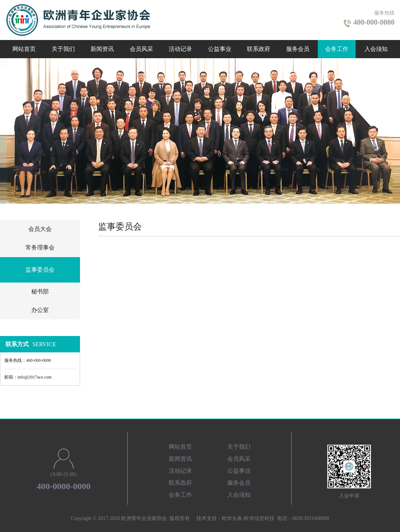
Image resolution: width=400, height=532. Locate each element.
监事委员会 (40, 270)
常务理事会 (40, 247)
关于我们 (63, 49)
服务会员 (298, 49)
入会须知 (376, 49)
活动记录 (180, 49)
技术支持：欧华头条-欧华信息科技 (235, 518)
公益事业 (220, 49)
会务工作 (337, 49)
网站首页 (24, 49)
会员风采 (141, 49)
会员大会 (40, 229)
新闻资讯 (102, 49)
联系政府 (259, 49)
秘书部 (40, 291)
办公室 (40, 310)
